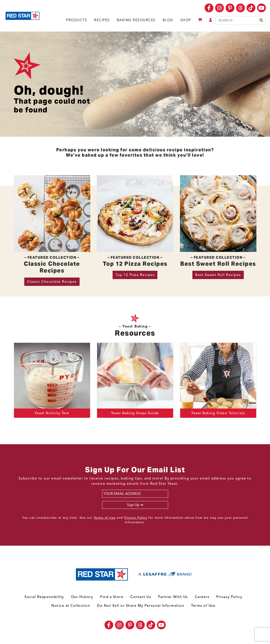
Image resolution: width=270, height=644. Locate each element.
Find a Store (112, 597)
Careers (202, 597)
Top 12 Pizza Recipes (135, 275)
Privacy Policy (136, 518)
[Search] (241, 20)
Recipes (102, 20)
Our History (82, 597)
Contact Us (141, 597)
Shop (186, 20)
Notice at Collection (71, 606)
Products (77, 20)
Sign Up (133, 505)
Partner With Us (173, 597)
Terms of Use (105, 518)
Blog (168, 20)
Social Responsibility (44, 597)
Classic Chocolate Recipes (52, 282)
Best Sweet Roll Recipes (218, 275)
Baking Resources (136, 20)
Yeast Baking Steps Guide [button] (135, 413)
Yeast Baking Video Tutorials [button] (218, 413)
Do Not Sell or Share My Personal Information (141, 606)
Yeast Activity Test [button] (52, 413)
